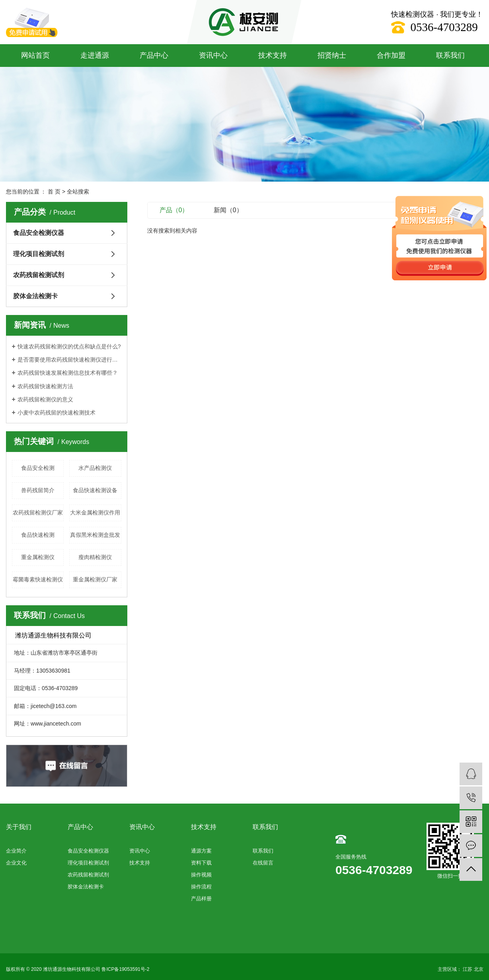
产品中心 (154, 55)
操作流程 (201, 887)
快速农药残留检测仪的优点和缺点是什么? (69, 346)
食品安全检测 (38, 468)
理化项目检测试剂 (39, 254)
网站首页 (35, 55)
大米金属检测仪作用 (95, 512)
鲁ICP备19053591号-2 (125, 969)
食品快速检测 (38, 535)
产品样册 (201, 899)
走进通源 (95, 55)
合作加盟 (391, 55)
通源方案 (201, 851)
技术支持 (273, 55)
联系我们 (450, 55)
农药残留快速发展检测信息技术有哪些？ (68, 373)
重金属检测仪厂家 (95, 579)
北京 (479, 969)
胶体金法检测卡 (35, 296)
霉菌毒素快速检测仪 (38, 579)
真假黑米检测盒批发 (95, 535)
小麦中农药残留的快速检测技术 (56, 413)
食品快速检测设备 (95, 490)
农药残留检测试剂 (39, 275)
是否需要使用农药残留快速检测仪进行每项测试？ (69, 360)
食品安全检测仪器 (39, 233)
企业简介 (16, 851)
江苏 (468, 969)
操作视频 (201, 875)
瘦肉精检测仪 (95, 557)
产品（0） (174, 210)
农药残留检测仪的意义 (45, 399)
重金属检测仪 (38, 557)
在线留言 (263, 863)
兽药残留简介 (38, 490)
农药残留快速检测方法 (45, 386)
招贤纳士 (332, 55)
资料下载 (201, 863)
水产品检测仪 (95, 468)
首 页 (54, 192)
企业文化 (16, 863)
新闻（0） (228, 210)
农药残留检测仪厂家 (38, 512)
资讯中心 (213, 55)
